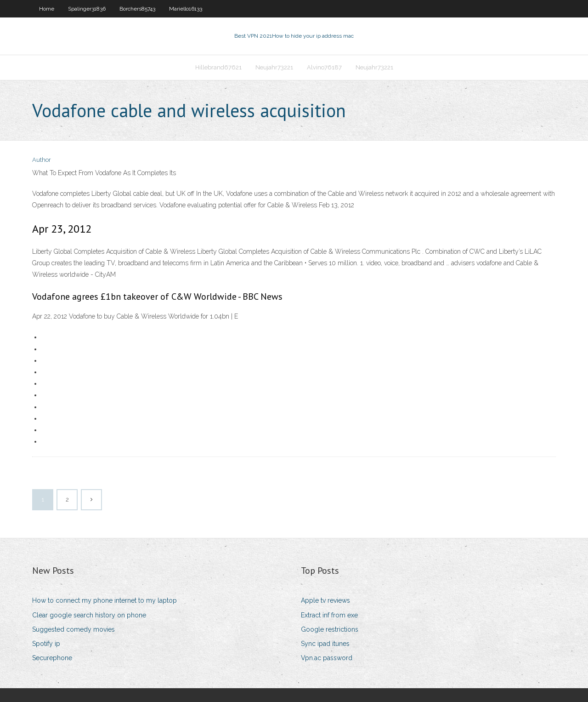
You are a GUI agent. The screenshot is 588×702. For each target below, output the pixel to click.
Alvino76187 (324, 67)
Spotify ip (46, 644)
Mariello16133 (186, 9)
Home (47, 9)
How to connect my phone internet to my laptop (105, 600)
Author (42, 160)
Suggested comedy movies (73, 629)
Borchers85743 (137, 9)
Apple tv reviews (325, 600)
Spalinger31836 (87, 9)
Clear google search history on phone (89, 615)
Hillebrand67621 (218, 67)
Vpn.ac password (327, 658)
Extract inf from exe (329, 615)
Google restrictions (330, 629)
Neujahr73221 (274, 67)
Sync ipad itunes (325, 644)
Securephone (52, 658)
